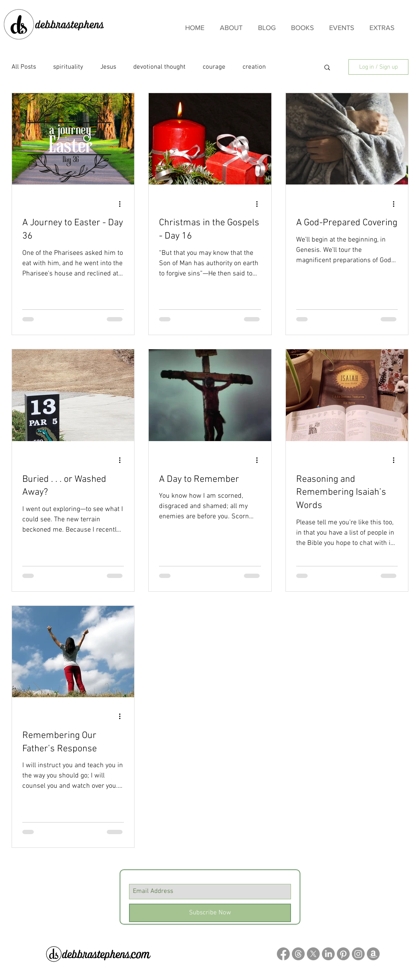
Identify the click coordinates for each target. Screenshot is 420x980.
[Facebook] (283, 954)
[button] (327, 68)
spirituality (68, 67)
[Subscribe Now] (210, 913)
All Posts (24, 67)
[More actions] (123, 204)
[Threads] (298, 954)
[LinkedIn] (328, 954)
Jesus (108, 67)
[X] (313, 954)
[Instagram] (358, 954)
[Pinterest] (343, 954)
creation (254, 67)
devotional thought (159, 67)
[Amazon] (373, 954)
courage (214, 67)
